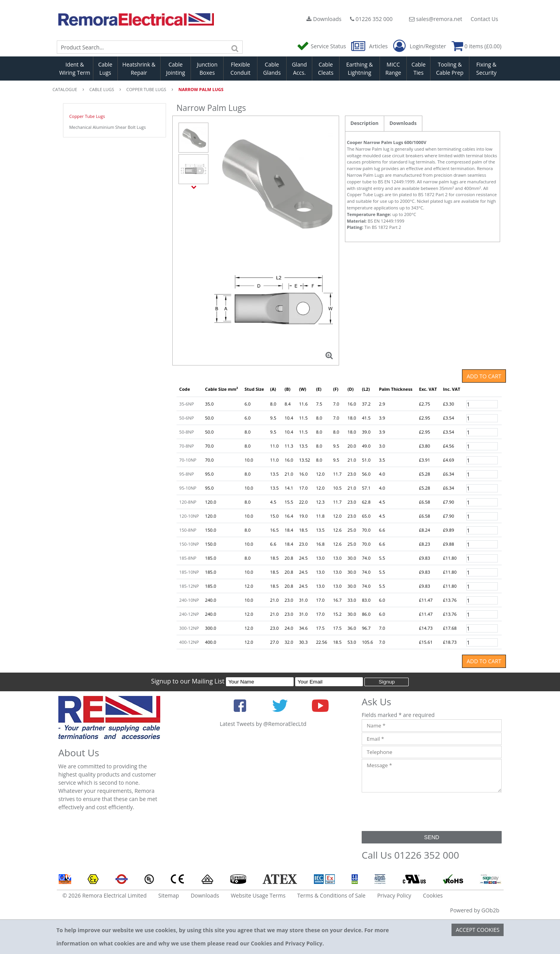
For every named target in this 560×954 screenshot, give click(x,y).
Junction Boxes (207, 69)
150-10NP (189, 544)
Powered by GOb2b (475, 910)
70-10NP (188, 460)
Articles (370, 46)
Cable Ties (419, 69)
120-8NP (188, 502)
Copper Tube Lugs (87, 116)
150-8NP (188, 530)
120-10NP (189, 516)
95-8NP (187, 474)
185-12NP (189, 586)
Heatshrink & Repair (139, 69)
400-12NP (189, 642)
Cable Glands (272, 69)
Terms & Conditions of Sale (331, 895)
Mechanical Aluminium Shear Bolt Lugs (108, 127)
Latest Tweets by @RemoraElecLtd (263, 724)
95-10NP (188, 488)
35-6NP (187, 404)
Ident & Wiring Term (75, 69)
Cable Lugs (105, 69)
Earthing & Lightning (359, 69)
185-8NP (188, 558)
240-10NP (189, 600)
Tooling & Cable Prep (450, 69)
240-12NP (189, 614)
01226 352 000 (371, 19)
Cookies (433, 895)
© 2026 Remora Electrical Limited (105, 895)
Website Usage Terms (258, 895)
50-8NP (187, 432)
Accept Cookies (478, 930)
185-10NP (189, 572)
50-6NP (187, 418)
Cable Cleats (326, 69)
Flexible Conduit (240, 69)
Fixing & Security (486, 69)
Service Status (322, 46)
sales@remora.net (436, 19)
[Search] (235, 47)
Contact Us (484, 19)
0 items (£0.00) (477, 46)
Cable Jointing (176, 69)
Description (364, 123)
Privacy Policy (394, 895)
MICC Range (393, 69)
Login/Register (420, 46)
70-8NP (187, 446)
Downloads (324, 19)
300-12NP (189, 628)
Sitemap (169, 895)
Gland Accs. (299, 69)
